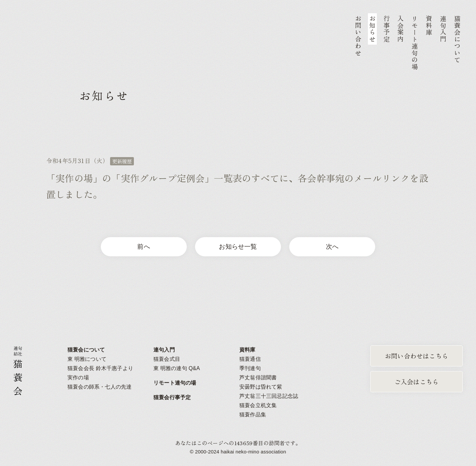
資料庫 (247, 350)
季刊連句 (250, 368)
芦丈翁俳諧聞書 (258, 378)
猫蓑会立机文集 (258, 405)
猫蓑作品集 (253, 415)
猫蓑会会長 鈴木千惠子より (100, 368)
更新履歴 (122, 161)
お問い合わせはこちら (416, 356)
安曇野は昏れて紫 (261, 387)
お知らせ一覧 (238, 247)
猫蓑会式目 (167, 359)
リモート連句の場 (175, 383)
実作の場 (78, 378)
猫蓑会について (86, 350)
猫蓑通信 (250, 359)
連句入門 (164, 350)
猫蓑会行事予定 (172, 397)
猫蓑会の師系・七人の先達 (99, 387)
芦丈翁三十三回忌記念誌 (269, 396)
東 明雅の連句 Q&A (177, 368)
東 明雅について (87, 359)
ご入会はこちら (416, 381)
